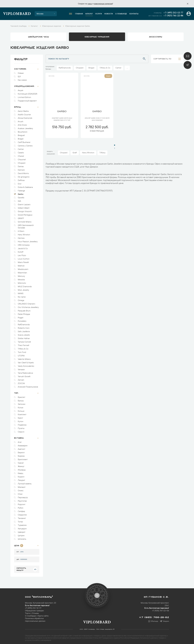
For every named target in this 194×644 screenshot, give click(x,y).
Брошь (21, 400)
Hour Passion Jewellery (28, 240)
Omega (21, 299)
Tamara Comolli (24, 341)
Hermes (21, 237)
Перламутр (23, 496)
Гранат (21, 462)
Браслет (22, 396)
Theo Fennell (23, 344)
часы (90, 4)
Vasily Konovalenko (26, 365)
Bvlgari (21, 138)
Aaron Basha (23, 110)
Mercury (21, 275)
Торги (28, 612)
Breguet (21, 134)
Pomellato (22, 320)
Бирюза (21, 455)
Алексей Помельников (28, 386)
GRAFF (21, 217)
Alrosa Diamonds (25, 117)
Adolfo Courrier (24, 114)
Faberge (21, 190)
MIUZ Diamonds (25, 285)
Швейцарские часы (38, 37)
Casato (21, 152)
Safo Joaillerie (24, 330)
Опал (20, 493)
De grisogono (24, 176)
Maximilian (22, 272)
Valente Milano (24, 358)
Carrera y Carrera (25, 145)
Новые (21, 72)
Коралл (21, 476)
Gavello (21, 197)
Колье (21, 406)
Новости (109, 14)
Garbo (21, 193)
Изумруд (22, 469)
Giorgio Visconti (25, 210)
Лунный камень (25, 483)
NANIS (21, 292)
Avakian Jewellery (25, 127)
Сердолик (22, 514)
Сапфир (21, 510)
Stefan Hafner (24, 337)
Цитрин (21, 534)
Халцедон (22, 528)
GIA (19, 200)
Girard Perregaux (25, 214)
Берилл (21, 451)
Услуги (99, 14)
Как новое (22, 79)
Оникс (21, 489)
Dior (20, 183)
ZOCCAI (21, 382)
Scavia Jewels (24, 334)
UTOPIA (21, 355)
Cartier (21, 148)
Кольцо (21, 410)
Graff (75, 153)
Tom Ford (22, 351)
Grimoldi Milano (25, 221)
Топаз (20, 521)
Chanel (21, 155)
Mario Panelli (23, 261)
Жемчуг (21, 465)
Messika (21, 279)
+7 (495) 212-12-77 (173, 13)
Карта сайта (43, 615)
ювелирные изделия (103, 4)
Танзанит (22, 517)
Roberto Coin (24, 327)
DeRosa (21, 179)
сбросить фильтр (21, 568)
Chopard (22, 162)
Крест (20, 417)
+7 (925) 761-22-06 (173, 16)
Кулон (21, 420)
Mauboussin (23, 268)
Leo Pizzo (22, 254)
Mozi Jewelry (23, 289)
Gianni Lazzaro (24, 203)
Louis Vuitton (24, 258)
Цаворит (22, 531)
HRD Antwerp (24, 244)
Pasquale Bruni (24, 310)
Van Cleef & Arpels (26, 362)
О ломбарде (121, 14)
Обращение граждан (34, 610)
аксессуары (156, 37)
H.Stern (21, 230)
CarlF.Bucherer (24, 141)
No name (22, 296)
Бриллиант (23, 458)
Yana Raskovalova (25, 372)
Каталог (89, 14)
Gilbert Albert (24, 207)
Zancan (21, 379)
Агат (20, 441)
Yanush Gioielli (24, 375)
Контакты (134, 14)
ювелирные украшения (97, 37)
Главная (79, 14)
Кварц (20, 472)
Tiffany (102, 153)
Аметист (22, 448)
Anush (21, 120)
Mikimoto (22, 282)
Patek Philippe (24, 313)
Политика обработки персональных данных (35, 619)
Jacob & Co (23, 247)
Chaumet (22, 158)
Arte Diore (22, 124)
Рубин (21, 507)
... (127, 68)
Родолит (22, 503)
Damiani (21, 169)
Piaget (21, 317)
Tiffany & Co (23, 348)
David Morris (23, 172)
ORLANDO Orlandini (27, 303)
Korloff (21, 251)
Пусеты (21, 427)
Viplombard (17, 14)
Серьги (21, 431)
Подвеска (22, 424)
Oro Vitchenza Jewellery (28, 306)
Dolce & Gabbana (25, 186)
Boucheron (23, 131)
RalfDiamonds (24, 323)
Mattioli (21, 265)
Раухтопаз (22, 500)
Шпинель (22, 538)
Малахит (22, 486)
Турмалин (22, 524)
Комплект (22, 413)
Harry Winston (24, 234)
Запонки (22, 403)
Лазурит (21, 479)
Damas (21, 165)
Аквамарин (23, 445)
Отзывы (35, 612)
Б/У (19, 75)
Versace (21, 368)
